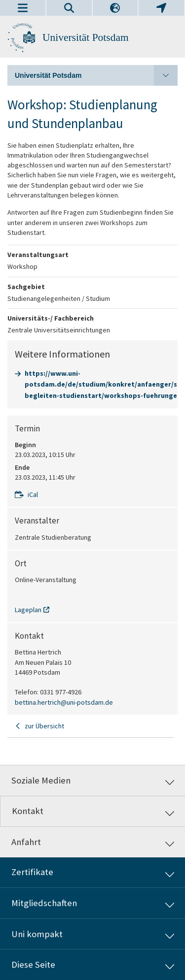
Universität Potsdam (86, 37)
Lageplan (28, 610)
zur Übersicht (44, 726)
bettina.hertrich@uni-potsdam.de (64, 702)
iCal (33, 494)
